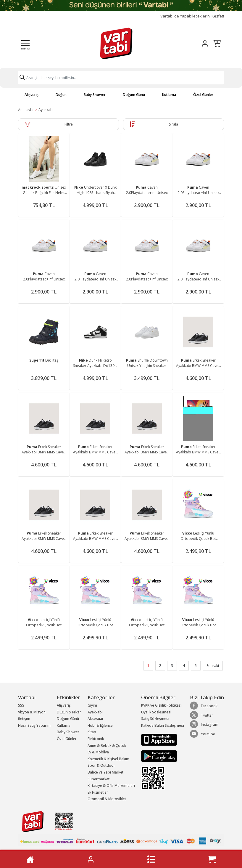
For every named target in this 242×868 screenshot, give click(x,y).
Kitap (92, 732)
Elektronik (96, 739)
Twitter (201, 715)
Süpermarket (99, 779)
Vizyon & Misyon (32, 712)
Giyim (92, 705)
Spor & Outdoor (101, 765)
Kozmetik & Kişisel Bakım (108, 759)
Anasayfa (26, 110)
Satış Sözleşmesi (155, 719)
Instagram (204, 724)
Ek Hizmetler (98, 792)
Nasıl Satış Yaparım (34, 725)
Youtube (203, 734)
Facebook (204, 706)
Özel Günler (203, 95)
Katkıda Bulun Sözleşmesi (163, 725)
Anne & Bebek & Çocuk (107, 746)
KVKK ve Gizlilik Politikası (161, 705)
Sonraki (213, 666)
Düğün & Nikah (69, 712)
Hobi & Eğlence (100, 725)
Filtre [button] (69, 124)
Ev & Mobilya (98, 752)
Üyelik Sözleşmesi (156, 712)
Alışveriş (32, 95)
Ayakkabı (46, 110)
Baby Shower (95, 95)
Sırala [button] (174, 124)
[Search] (121, 78)
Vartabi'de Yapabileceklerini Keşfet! (192, 16)
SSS (21, 705)
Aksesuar (96, 719)
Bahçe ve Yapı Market (105, 772)
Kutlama (169, 95)
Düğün (61, 95)
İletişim (24, 719)
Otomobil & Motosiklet (107, 799)
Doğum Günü (134, 95)
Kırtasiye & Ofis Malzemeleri (111, 786)
